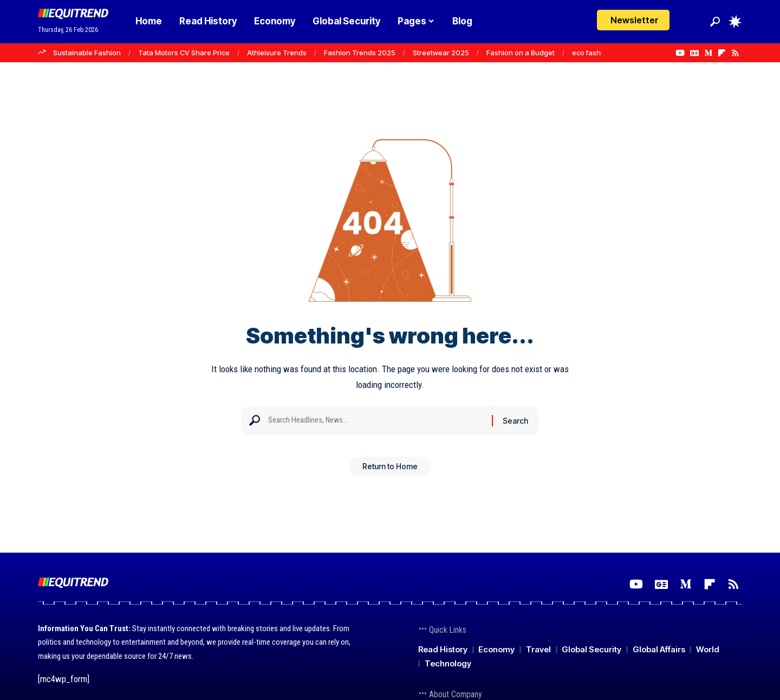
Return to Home (390, 470)
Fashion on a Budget (521, 53)
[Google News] (694, 53)
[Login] (693, 21)
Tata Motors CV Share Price (184, 53)
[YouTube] (680, 53)
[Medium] (708, 53)
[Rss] (735, 53)
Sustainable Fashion (87, 53)
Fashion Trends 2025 (360, 53)
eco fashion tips (598, 53)
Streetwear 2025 (441, 53)
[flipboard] (722, 53)
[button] (715, 22)
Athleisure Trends (277, 53)
